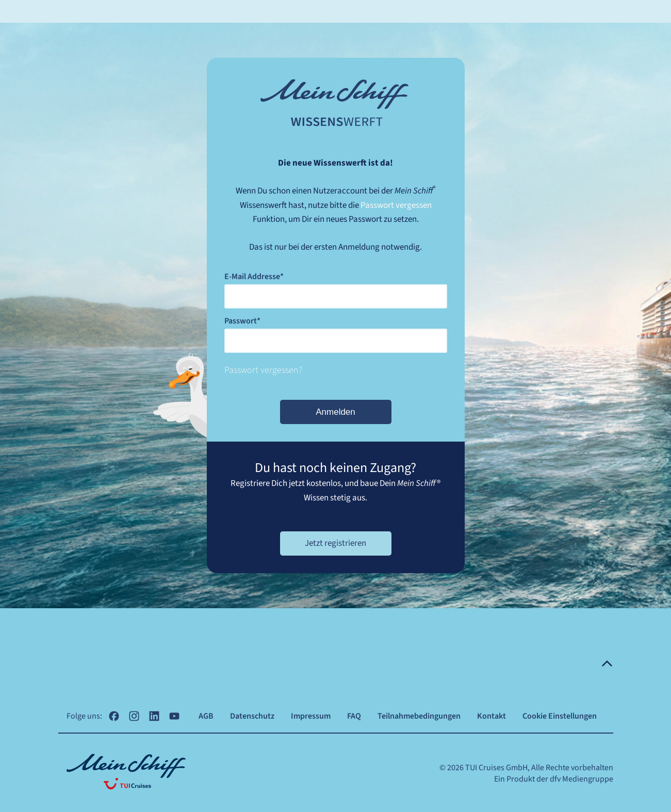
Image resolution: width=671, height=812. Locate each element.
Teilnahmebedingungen (419, 716)
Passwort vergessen (396, 205)
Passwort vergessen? (263, 370)
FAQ (354, 716)
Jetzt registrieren (335, 543)
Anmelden (335, 412)
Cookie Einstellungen (560, 716)
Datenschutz (252, 716)
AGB (206, 716)
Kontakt (492, 716)
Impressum (311, 716)
